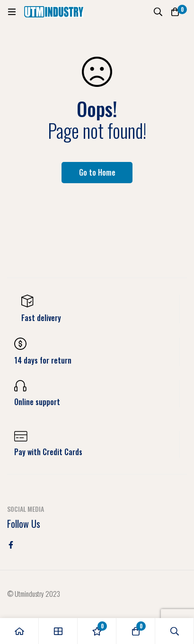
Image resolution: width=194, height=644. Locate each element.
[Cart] (175, 12)
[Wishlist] (97, 631)
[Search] (158, 12)
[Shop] (58, 631)
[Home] (19, 631)
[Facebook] (11, 545)
